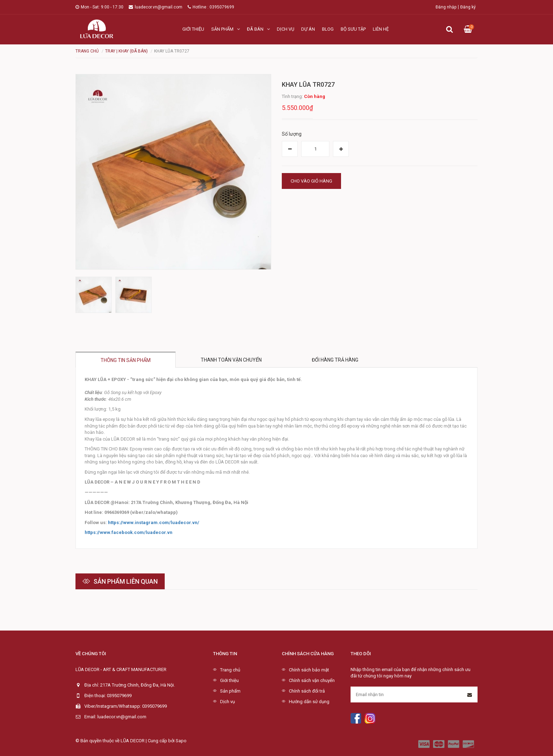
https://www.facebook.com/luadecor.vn (129, 532)
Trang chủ (230, 670)
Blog (328, 29)
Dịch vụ (285, 29)
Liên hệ (381, 29)
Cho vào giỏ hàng (311, 181)
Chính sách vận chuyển (312, 680)
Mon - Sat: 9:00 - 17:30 (99, 7)
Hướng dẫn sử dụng (309, 702)
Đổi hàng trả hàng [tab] (335, 360)
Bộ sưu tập (353, 29)
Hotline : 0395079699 (211, 7)
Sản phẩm (226, 29)
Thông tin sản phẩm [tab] (126, 360)
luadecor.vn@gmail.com (156, 7)
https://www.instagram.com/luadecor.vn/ (154, 523)
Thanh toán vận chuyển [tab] (231, 360)
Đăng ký (468, 7)
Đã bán (258, 29)
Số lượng (292, 134)
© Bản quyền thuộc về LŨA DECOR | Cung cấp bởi (126, 741)
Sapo (181, 741)
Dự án (308, 29)
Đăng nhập (446, 7)
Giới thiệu (193, 29)
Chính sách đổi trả (307, 691)
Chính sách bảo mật (309, 670)
